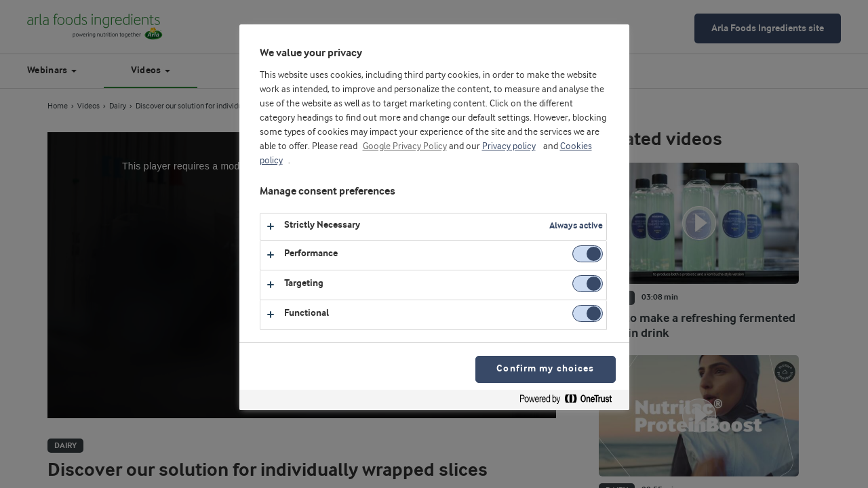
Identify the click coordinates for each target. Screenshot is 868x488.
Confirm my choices (545, 369)
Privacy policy (509, 146)
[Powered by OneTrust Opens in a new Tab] (571, 402)
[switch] (588, 254)
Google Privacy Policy (405, 146)
